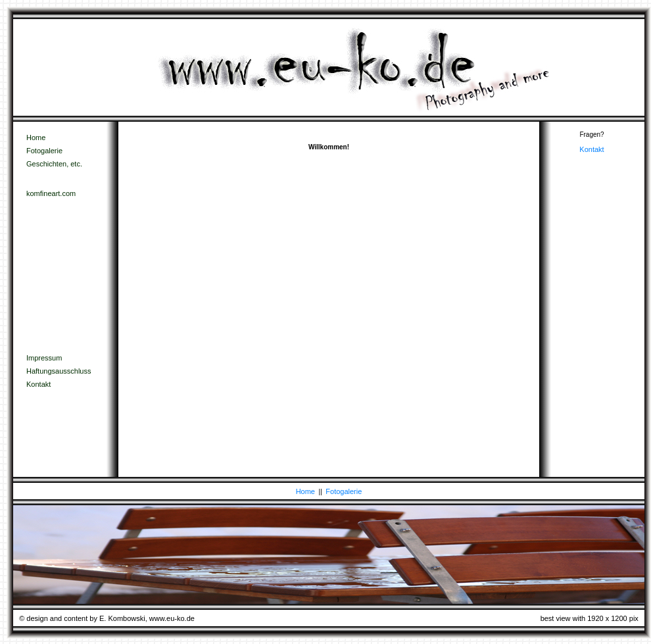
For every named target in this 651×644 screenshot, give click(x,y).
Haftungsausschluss (59, 371)
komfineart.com (51, 193)
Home (36, 137)
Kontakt (38, 384)
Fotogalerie (44, 151)
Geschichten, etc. (54, 164)
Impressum (44, 358)
